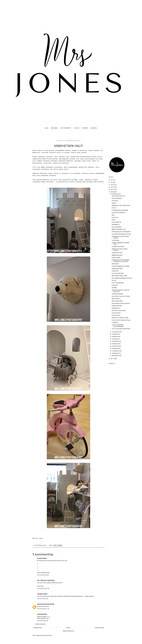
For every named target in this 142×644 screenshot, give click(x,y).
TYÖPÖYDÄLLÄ (116, 315)
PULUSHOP (115, 201)
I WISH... (114, 220)
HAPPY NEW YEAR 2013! (118, 196)
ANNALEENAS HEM (117, 269)
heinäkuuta (115, 341)
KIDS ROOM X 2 (116, 299)
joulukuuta (115, 194)
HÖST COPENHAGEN (118, 283)
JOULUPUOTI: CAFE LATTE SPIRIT (121, 296)
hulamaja (40, 614)
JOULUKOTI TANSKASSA (118, 213)
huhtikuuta (115, 348)
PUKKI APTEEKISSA (117, 198)
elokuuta (115, 339)
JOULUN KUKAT (116, 313)
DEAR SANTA (115, 264)
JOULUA (114, 208)
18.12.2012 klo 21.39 (43, 588)
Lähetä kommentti (40, 624)
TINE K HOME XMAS (117, 301)
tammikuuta (116, 356)
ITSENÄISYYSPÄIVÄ (117, 306)
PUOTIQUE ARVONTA (118, 273)
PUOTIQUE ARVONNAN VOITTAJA (121, 234)
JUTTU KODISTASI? (66, 128)
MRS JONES (54, 128)
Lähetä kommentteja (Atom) (44, 635)
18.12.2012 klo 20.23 (43, 575)
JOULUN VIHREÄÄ (117, 227)
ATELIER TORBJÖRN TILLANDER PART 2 (120, 243)
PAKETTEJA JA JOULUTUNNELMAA (121, 232)
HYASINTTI (115, 285)
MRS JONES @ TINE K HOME (119, 276)
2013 (112, 189)
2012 (112, 192)
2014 (112, 187)
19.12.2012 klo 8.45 (43, 599)
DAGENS (114, 288)
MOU (113, 215)
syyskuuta (115, 336)
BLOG (47, 128)
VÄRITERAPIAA (116, 308)
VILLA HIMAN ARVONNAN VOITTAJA (122, 278)
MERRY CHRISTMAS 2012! (119, 229)
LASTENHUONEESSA (117, 294)
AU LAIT (114, 281)
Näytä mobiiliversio (69, 631)
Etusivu (68, 628)
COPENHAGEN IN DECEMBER (120, 210)
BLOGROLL (94, 128)
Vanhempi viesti (99, 628)
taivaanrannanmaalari (43, 604)
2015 (112, 185)
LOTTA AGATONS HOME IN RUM (121, 329)
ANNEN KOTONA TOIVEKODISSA (121, 205)
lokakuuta (115, 334)
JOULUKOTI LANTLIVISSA (119, 311)
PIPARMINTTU (116, 225)
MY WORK (85, 128)
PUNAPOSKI (115, 271)
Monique (40, 558)
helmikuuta (115, 353)
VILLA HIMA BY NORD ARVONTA (121, 303)
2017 (112, 180)
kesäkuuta (115, 344)
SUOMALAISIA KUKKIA (118, 247)
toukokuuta (115, 346)
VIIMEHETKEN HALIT (117, 255)
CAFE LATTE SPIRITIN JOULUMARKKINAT (118, 326)
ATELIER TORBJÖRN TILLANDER (120, 266)
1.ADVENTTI (115, 323)
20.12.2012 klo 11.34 (43, 609)
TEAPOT (114, 203)
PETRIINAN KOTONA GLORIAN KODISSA (120, 237)
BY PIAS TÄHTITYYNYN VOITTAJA (121, 320)
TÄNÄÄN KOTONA (117, 253)
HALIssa (70, 161)
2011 (112, 359)
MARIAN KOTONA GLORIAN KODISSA (120, 250)
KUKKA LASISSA (116, 258)
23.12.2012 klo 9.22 (43, 621)
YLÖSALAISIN (115, 240)
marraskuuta (116, 332)
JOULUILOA (115, 217)
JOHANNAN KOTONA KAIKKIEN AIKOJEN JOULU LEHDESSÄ (120, 261)
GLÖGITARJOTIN (116, 222)
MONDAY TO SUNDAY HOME (120, 318)
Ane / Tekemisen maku (44, 580)
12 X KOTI (76, 128)
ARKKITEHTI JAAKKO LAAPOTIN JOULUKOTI (120, 291)
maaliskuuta (116, 351)
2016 (112, 182)
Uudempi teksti (37, 628)
